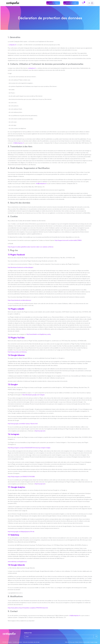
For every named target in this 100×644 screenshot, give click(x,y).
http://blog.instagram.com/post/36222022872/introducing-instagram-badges (29, 448)
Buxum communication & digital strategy (88, 642)
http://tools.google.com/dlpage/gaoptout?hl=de (21, 532)
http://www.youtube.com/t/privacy (17, 352)
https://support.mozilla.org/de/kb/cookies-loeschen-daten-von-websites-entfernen (31, 247)
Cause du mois (53, 3)
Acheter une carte (71, 3)
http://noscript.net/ (40, 431)
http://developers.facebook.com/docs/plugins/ (21, 267)
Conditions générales (17, 642)
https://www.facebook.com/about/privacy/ (19, 300)
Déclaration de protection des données (31, 642)
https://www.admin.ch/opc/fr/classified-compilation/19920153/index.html (28, 608)
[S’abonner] (96, 636)
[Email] (61, 637)
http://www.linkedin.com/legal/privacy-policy (39, 334)
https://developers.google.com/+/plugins (33, 395)
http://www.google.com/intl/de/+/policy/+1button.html (23, 424)
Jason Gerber (75, 642)
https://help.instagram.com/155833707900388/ (21, 477)
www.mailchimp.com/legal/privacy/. (17, 562)
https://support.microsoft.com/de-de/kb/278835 (68, 240)
